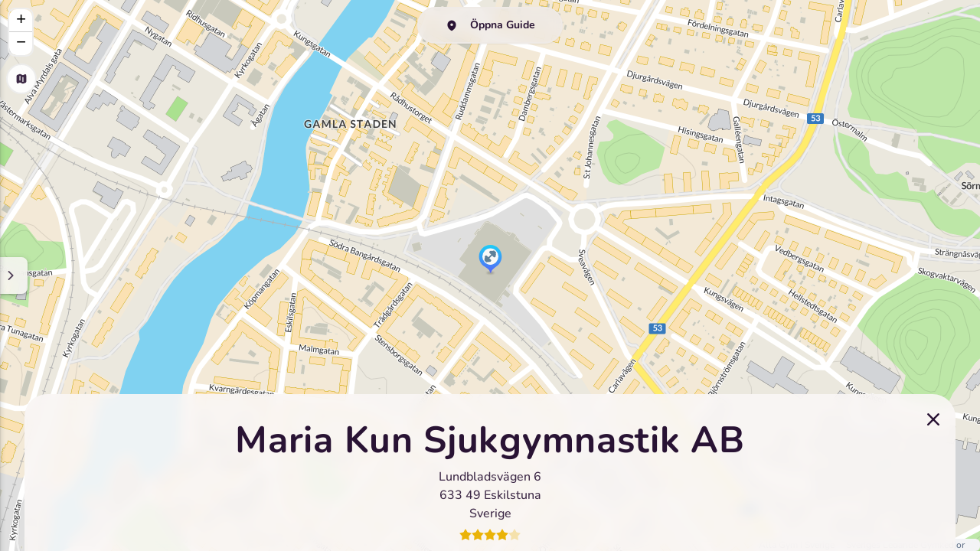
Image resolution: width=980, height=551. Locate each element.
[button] (490, 260)
